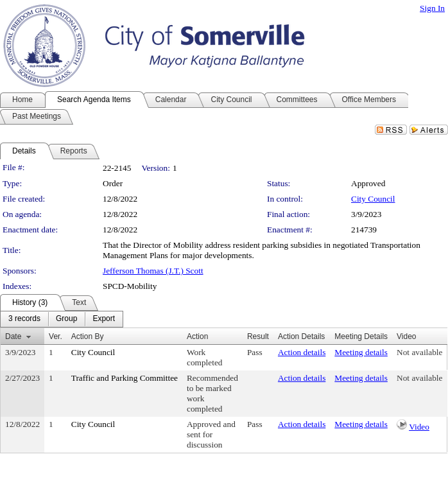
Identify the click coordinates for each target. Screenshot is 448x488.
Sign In (432, 8)
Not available (419, 352)
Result (258, 336)
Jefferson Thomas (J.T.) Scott (153, 271)
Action (197, 336)
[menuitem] (24, 319)
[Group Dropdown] (66, 319)
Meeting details (361, 352)
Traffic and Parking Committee (125, 378)
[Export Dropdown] (104, 319)
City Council (373, 199)
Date (13, 336)
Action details (302, 352)
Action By (88, 336)
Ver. (56, 336)
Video (419, 427)
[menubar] (62, 319)
